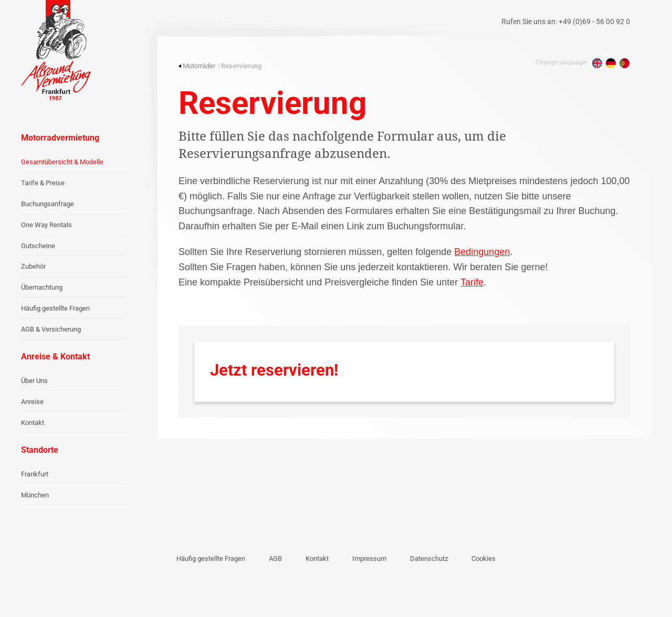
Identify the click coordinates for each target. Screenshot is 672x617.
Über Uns (34, 381)
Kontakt (33, 423)
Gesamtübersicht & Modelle (62, 162)
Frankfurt (35, 474)
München (35, 495)
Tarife (472, 282)
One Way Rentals (46, 225)
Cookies (484, 559)
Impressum (369, 559)
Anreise (32, 402)
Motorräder (197, 66)
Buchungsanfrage (48, 204)
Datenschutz (429, 559)
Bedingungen (482, 252)
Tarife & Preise (43, 183)
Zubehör (33, 266)
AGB (275, 559)
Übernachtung (42, 287)
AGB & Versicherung (51, 329)
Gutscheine (38, 246)
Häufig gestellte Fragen (55, 308)
